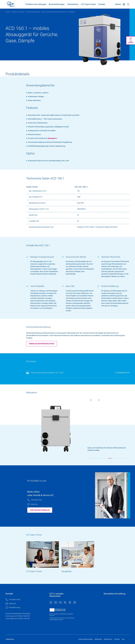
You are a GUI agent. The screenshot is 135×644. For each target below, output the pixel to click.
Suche (128, 4)
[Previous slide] (89, 400)
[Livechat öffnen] (131, 40)
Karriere (118, 4)
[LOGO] (10, 4)
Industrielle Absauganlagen (33, 12)
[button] (89, 458)
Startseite (8, 12)
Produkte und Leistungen (36, 4)
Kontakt (102, 4)
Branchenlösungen (57, 4)
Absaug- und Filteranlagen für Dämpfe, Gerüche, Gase (55, 12)
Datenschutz (108, 639)
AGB (123, 639)
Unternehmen (73, 4)
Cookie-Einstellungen (85, 639)
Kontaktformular (15, 607)
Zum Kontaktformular (40, 510)
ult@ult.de (34, 504)
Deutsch (124, 4)
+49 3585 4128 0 (36, 500)
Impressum (98, 639)
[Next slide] (100, 400)
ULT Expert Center (88, 4)
